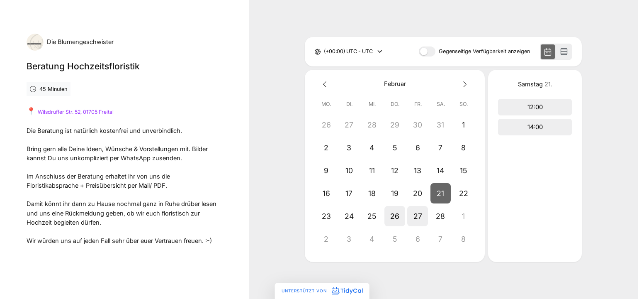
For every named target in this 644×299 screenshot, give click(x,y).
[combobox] (324, 52)
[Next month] (463, 84)
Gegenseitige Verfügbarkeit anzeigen (484, 52)
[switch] (427, 51)
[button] (441, 193)
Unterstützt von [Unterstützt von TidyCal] (322, 291)
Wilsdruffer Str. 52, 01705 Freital (76, 112)
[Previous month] (326, 84)
